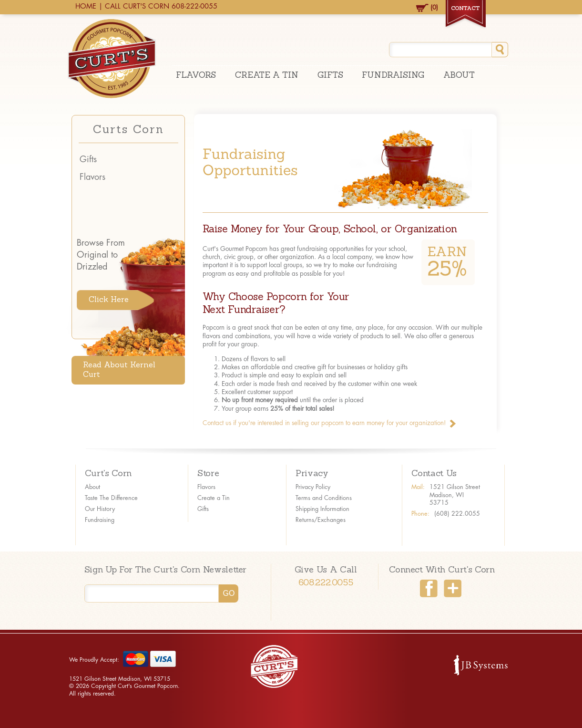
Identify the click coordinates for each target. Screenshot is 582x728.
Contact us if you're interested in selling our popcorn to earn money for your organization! (324, 423)
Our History (100, 509)
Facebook (429, 588)
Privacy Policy (313, 487)
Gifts (330, 76)
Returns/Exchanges (321, 520)
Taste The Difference (111, 498)
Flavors (196, 76)
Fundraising (393, 76)
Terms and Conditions (324, 498)
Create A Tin (267, 76)
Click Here (109, 300)
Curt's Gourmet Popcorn (112, 59)
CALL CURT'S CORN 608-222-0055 (161, 6)
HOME (86, 6)
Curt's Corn (108, 474)
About (459, 76)
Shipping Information (322, 509)
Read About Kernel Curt (119, 370)
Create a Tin (214, 498)
